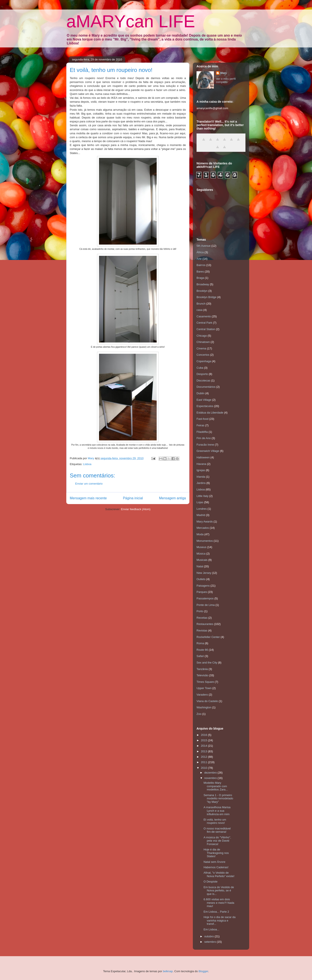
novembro (211, 778)
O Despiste (210, 882)
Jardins (201, 483)
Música (201, 554)
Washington (204, 707)
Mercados (203, 528)
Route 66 (202, 650)
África (200, 252)
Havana (201, 464)
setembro (211, 942)
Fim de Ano (204, 438)
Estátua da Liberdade (210, 413)
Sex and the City (207, 663)
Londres (202, 509)
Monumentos (205, 541)
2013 (204, 751)
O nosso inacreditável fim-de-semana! (217, 830)
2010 (204, 768)
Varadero (202, 695)
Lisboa (87, 464)
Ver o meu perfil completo (226, 80)
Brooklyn (202, 291)
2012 (204, 757)
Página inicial (133, 498)
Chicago (202, 336)
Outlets (201, 579)
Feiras (200, 425)
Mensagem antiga (172, 498)
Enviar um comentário (89, 484)
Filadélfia (202, 432)
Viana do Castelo (207, 701)
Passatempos (205, 598)
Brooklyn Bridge (206, 297)
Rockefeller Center (208, 637)
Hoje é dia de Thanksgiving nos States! (216, 853)
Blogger (203, 971)
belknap (168, 971)
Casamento (204, 316)
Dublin (201, 393)
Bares (200, 272)
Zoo (199, 714)
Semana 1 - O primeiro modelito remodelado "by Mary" (218, 798)
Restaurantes (205, 624)
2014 (204, 746)
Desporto (202, 374)
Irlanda (201, 477)
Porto (200, 611)
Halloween (203, 457)
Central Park (204, 323)
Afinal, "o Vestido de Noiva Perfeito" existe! (219, 874)
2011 (204, 762)
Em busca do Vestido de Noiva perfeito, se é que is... (219, 891)
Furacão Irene (205, 445)
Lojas (200, 502)
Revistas (202, 630)
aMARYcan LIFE (131, 21)
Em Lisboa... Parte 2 (216, 912)
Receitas (202, 618)
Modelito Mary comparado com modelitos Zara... (216, 786)
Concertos (203, 355)
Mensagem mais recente (88, 498)
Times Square (205, 682)
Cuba (200, 368)
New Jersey (204, 573)
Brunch (201, 304)
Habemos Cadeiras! (216, 867)
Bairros (201, 265)
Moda (200, 534)
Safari (200, 656)
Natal (200, 566)
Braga (200, 278)
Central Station (206, 329)
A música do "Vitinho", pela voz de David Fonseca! (217, 841)
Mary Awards (205, 522)
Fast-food (202, 419)
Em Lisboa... (211, 929)
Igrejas (201, 470)
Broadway (203, 284)
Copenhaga (204, 361)
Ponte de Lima (206, 605)
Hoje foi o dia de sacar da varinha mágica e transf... (219, 920)
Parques (202, 592)
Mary (224, 73)
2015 (204, 740)
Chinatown (203, 342)
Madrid (201, 515)
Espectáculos (205, 406)
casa (199, 310)
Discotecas (203, 380)
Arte (199, 259)
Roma (200, 643)
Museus (201, 547)
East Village (204, 400)
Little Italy (202, 496)
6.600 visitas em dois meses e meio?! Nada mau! (219, 903)
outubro (210, 936)
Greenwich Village (208, 451)
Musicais (202, 560)
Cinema (201, 348)
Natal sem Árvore (214, 862)
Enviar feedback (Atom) (136, 509)
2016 (204, 735)
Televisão (202, 675)
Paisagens (203, 586)
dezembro (211, 773)
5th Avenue (204, 246)
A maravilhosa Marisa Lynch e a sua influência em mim (217, 811)
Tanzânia (202, 669)
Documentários (206, 387)
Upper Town (204, 688)
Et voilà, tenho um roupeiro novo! (215, 821)
